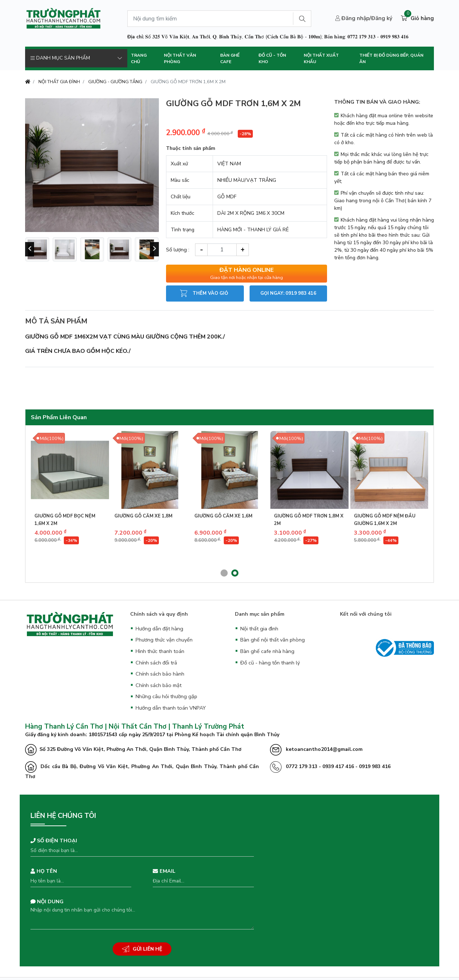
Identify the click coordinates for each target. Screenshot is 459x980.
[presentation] (30, 249)
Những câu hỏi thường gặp (166, 696)
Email (164, 871)
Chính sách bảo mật (158, 685)
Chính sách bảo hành (160, 674)
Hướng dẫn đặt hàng (159, 629)
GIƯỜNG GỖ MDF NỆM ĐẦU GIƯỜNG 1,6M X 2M (385, 520)
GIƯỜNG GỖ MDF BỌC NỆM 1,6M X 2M (65, 520)
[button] (224, 573)
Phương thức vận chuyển (164, 640)
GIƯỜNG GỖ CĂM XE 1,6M (223, 516)
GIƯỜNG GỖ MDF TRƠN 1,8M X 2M (309, 520)
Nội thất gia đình (259, 629)
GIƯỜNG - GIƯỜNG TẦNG (115, 82)
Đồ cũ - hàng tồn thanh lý (270, 663)
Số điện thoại (54, 841)
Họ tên (44, 871)
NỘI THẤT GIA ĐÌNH (59, 82)
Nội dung (47, 901)
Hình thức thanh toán (160, 651)
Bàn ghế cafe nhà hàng (267, 651)
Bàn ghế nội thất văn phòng (273, 640)
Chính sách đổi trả (156, 663)
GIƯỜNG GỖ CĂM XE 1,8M (143, 516)
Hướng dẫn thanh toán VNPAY (171, 708)
